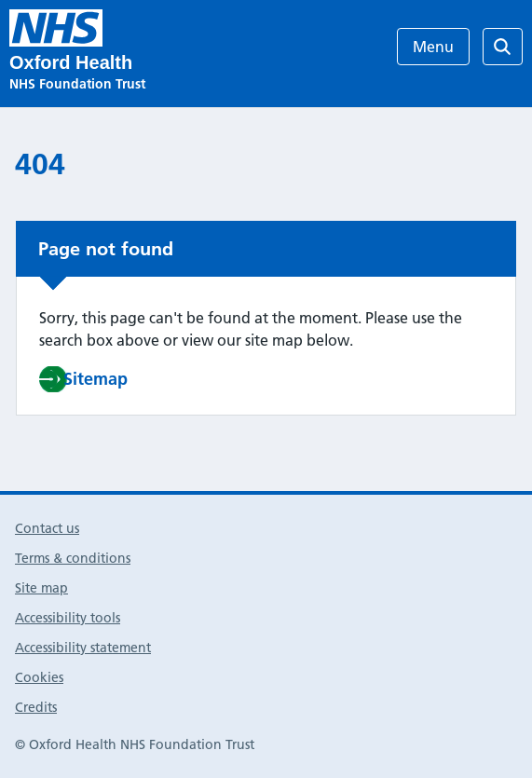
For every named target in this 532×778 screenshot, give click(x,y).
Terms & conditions (73, 558)
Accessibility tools (68, 618)
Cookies (39, 677)
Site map (41, 588)
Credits (36, 707)
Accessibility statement (83, 648)
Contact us (47, 528)
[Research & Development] (56, 28)
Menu (433, 47)
